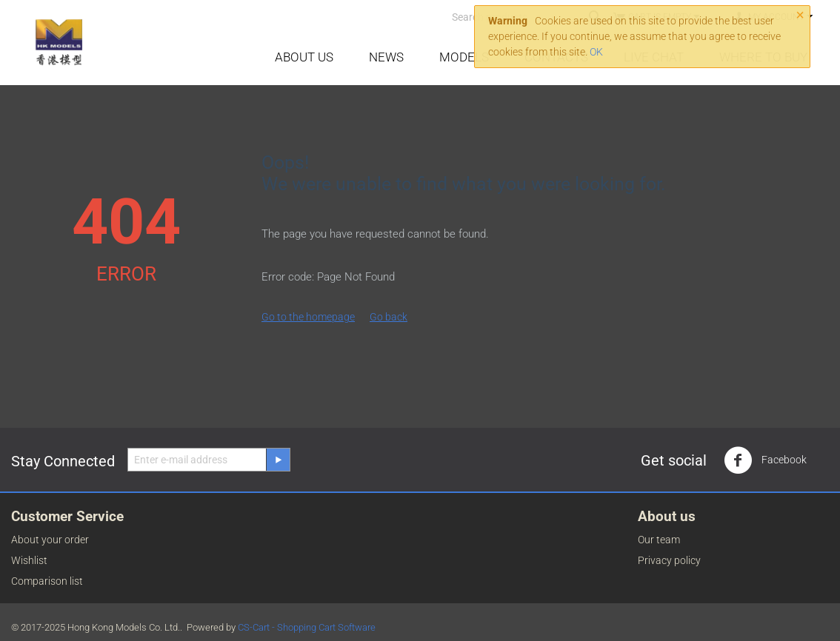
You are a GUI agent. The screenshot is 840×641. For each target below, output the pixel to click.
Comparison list (47, 581)
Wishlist (29, 560)
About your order (50, 540)
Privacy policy (669, 560)
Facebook (765, 460)
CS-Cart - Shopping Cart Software (307, 627)
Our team (659, 540)
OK (596, 52)
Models (464, 57)
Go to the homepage (308, 317)
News (386, 57)
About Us (304, 57)
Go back (389, 317)
